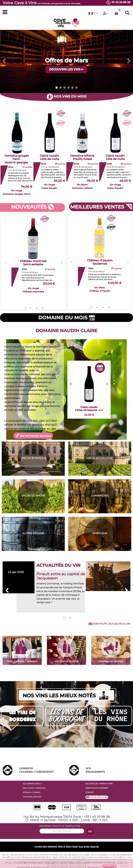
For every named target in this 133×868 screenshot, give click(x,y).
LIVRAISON (42, 770)
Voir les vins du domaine (33, 435)
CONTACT (90, 792)
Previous (5, 263)
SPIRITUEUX (100, 533)
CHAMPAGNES (100, 496)
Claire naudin (49, 157)
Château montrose (33, 263)
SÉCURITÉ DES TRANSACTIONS (99, 784)
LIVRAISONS (40, 788)
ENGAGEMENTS (108, 770)
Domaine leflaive (82, 157)
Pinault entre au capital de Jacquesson (61, 576)
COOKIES (36, 792)
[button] (93, 13)
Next (61, 263)
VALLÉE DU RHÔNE (33, 496)
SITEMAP (27, 792)
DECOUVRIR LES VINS (66, 70)
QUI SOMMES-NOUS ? (33, 784)
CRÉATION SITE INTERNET (97, 788)
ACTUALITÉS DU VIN (97, 797)
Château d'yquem (100, 262)
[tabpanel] (33, 263)
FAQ (25, 788)
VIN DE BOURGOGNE (100, 458)
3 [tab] (37, 308)
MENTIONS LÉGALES (32, 797)
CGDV (31, 788)
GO (90, 831)
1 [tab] (25, 308)
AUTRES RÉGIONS (33, 533)
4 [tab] (43, 308)
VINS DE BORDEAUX (33, 458)
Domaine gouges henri (17, 159)
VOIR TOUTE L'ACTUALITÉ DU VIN (110, 624)
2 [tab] (30, 308)
